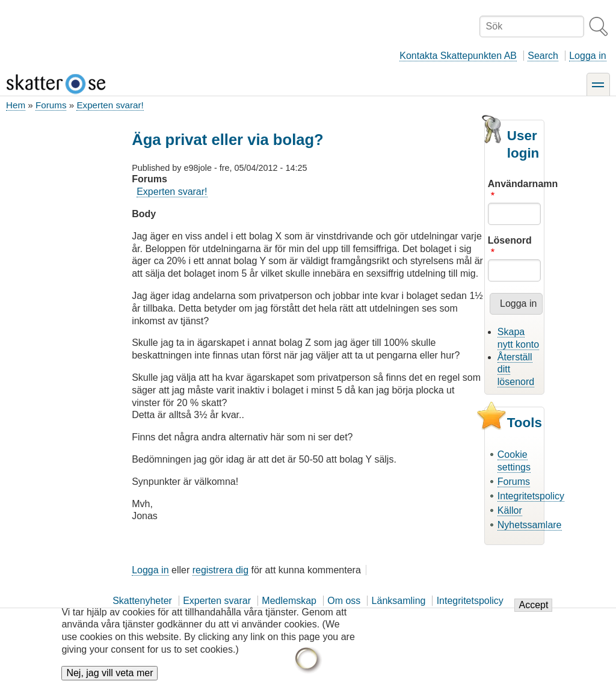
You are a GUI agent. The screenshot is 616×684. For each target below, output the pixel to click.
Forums (51, 105)
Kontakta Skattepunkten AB (458, 56)
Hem (16, 105)
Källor (510, 510)
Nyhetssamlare (530, 525)
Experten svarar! (110, 105)
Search (543, 56)
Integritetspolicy (531, 496)
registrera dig (220, 570)
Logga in (587, 56)
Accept (533, 605)
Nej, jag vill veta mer (109, 673)
